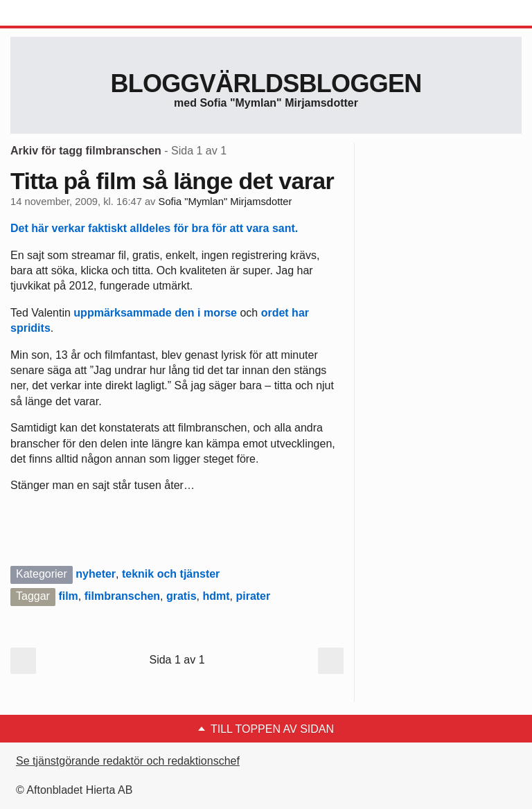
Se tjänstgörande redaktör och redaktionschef (128, 761)
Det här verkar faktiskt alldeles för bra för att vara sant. (154, 228)
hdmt (216, 596)
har (300, 313)
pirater (253, 596)
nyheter (96, 574)
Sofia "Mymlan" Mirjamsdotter (225, 202)
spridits (30, 328)
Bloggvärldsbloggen (266, 83)
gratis (181, 596)
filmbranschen (122, 596)
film (68, 596)
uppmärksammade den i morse (155, 313)
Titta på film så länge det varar (172, 181)
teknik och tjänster (171, 574)
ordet (275, 313)
